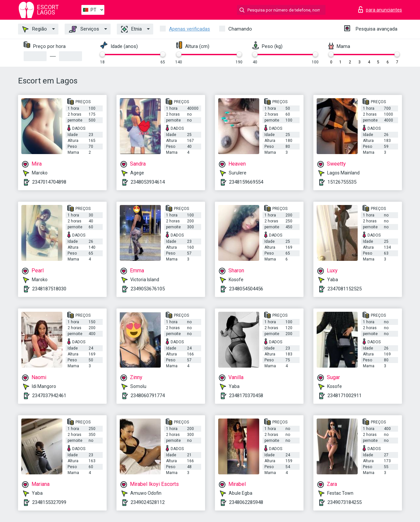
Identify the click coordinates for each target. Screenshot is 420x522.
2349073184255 (345, 502)
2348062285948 (246, 502)
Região (35, 29)
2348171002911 (345, 396)
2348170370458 (246, 396)
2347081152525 (345, 289)
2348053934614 (148, 182)
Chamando (240, 29)
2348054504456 (246, 289)
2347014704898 (49, 182)
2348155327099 (49, 502)
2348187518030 (49, 289)
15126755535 (342, 182)
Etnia (131, 29)
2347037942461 (49, 396)
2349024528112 (148, 502)
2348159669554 (246, 182)
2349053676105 (148, 289)
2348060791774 (148, 396)
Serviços (84, 29)
